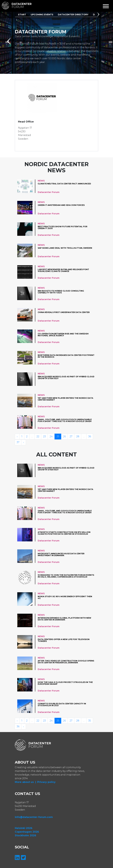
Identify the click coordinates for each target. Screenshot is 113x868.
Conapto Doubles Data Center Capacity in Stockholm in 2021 (62, 705)
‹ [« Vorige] (17, 436)
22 (38, 436)
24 (51, 436)
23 (44, 436)
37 (18, 442)
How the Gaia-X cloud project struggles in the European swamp (65, 683)
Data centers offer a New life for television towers (64, 640)
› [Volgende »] (24, 442)
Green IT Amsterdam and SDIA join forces (61, 205)
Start (22, 15)
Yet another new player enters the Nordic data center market (65, 399)
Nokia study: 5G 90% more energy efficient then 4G (65, 598)
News (41, 181)
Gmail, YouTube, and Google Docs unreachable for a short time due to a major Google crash (65, 421)
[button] (99, 15)
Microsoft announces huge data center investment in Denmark (61, 555)
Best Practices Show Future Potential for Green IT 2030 (63, 228)
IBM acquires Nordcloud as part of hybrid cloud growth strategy (66, 378)
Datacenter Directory (73, 15)
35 (90, 721)
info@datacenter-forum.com (34, 817)
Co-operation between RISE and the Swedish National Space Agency (63, 335)
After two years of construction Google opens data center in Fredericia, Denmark (66, 662)
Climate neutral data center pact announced (64, 184)
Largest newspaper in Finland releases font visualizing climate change (63, 270)
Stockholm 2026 (26, 835)
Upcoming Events (42, 15)
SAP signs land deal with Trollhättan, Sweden (65, 248)
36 (90, 436)
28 (78, 436)
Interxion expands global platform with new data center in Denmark (64, 619)
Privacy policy (46, 782)
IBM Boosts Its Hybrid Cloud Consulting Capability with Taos (61, 292)
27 (71, 436)
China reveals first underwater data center (64, 312)
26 (64, 436)
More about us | (25, 782)
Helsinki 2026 (24, 828)
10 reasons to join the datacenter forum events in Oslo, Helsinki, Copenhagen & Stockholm (66, 576)
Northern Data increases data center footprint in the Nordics (66, 356)
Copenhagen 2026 (27, 832)
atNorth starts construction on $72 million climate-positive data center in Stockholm (64, 533)
